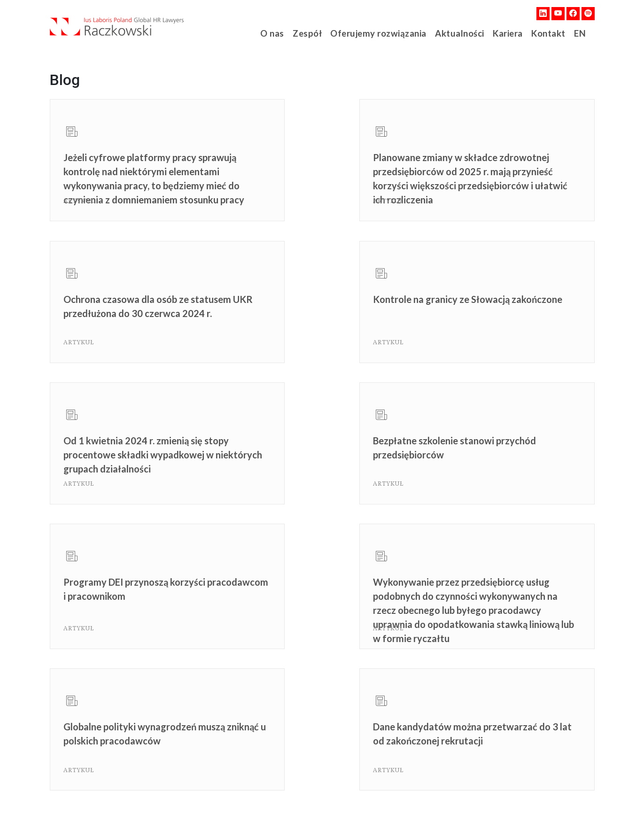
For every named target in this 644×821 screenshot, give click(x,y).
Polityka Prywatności (169, 798)
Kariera (504, 33)
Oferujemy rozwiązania (380, 33)
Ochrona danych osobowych (254, 798)
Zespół (312, 33)
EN (578, 33)
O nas (276, 33)
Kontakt (545, 33)
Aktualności (457, 33)
